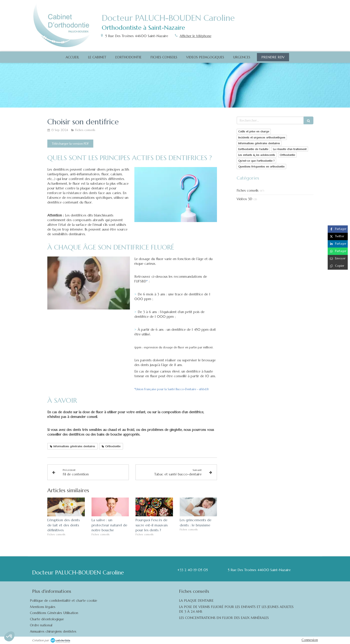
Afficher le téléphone (196, 36)
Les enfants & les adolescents (257, 155)
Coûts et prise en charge (254, 131)
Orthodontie (287, 155)
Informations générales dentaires (259, 143)
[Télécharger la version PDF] (70, 144)
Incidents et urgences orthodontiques (262, 137)
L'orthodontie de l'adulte (253, 149)
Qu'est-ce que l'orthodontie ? (256, 161)
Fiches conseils (248, 190)
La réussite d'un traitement (290, 149)
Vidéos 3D (244, 199)
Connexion (310, 640)
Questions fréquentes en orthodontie (261, 166)
